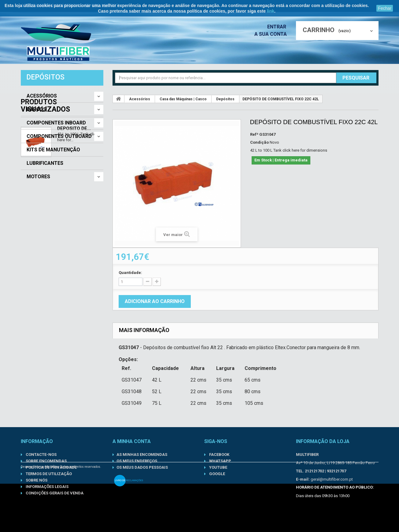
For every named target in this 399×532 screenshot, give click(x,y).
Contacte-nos (41, 454)
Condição (259, 142)
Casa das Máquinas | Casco (183, 99)
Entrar (279, 27)
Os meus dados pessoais (142, 467)
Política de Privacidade (51, 467)
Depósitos (225, 99)
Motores (38, 177)
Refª (254, 134)
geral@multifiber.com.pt (332, 479)
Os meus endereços (137, 461)
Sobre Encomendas (46, 461)
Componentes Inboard (56, 123)
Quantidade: (130, 273)
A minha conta (132, 441)
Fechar (385, 8)
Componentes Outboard (59, 136)
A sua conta (272, 34)
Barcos (36, 109)
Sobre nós (36, 480)
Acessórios (42, 96)
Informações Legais (47, 487)
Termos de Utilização (48, 474)
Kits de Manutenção (53, 150)
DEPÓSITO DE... (74, 222)
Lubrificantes (45, 163)
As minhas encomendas (142, 454)
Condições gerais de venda (54, 493)
